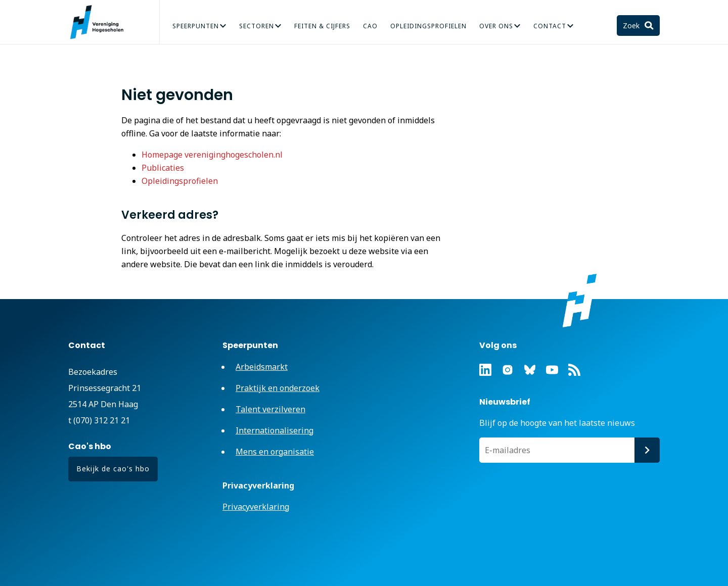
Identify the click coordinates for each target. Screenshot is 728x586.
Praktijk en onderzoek (278, 388)
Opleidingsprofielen (428, 26)
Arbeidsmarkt (262, 367)
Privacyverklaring (256, 507)
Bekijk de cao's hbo (113, 469)
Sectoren (257, 26)
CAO (370, 26)
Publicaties (163, 168)
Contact (550, 26)
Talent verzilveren (270, 409)
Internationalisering (275, 430)
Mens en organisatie (275, 452)
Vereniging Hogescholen (101, 22)
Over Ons (496, 26)
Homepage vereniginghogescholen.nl (212, 155)
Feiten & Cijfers (322, 26)
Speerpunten (196, 26)
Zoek (632, 26)
